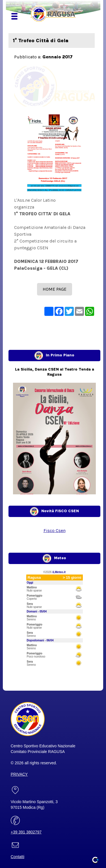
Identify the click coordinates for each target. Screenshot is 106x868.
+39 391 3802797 (26, 832)
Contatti (18, 857)
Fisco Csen (55, 530)
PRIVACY (19, 774)
